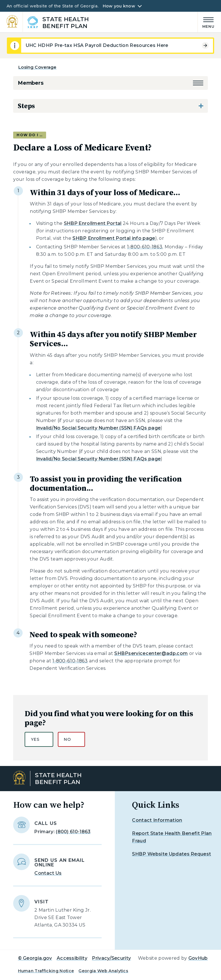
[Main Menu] (206, 22)
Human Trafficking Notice (46, 971)
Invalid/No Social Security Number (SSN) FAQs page (98, 428)
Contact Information (157, 820)
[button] (198, 83)
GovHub (198, 958)
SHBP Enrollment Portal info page (114, 238)
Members (30, 83)
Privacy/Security (111, 958)
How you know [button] (119, 6)
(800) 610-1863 (73, 832)
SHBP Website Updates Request (171, 854)
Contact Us (48, 873)
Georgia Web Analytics (103, 971)
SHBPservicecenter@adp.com (151, 653)
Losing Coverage (37, 67)
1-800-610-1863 (145, 247)
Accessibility (72, 958)
